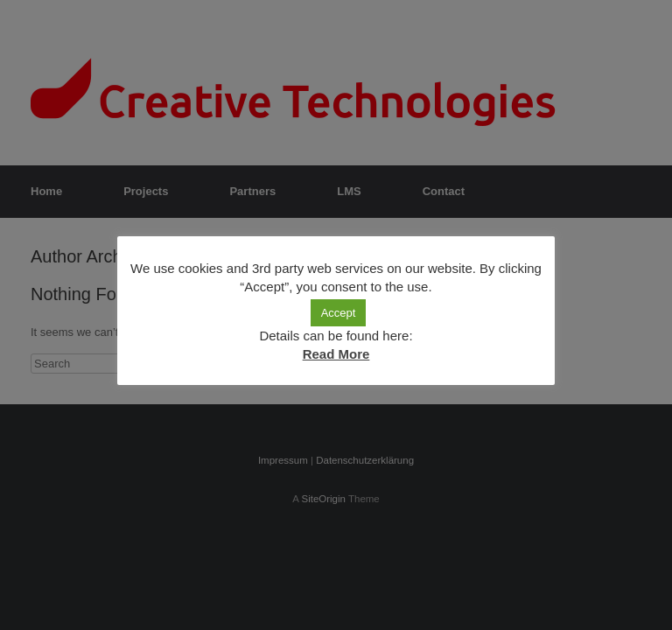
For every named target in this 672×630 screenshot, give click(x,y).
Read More (336, 354)
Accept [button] (339, 313)
